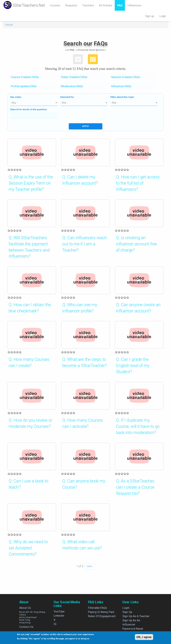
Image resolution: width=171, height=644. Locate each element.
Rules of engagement (102, 616)
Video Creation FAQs (74, 77)
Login (163, 16)
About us (25, 608)
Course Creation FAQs (25, 77)
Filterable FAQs (98, 608)
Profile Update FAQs (24, 86)
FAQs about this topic (122, 97)
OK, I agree (144, 637)
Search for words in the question (28, 109)
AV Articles (106, 5)
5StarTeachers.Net (29, 5)
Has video (16, 97)
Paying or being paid (101, 612)
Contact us (26, 627)
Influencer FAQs (121, 86)
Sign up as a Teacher (136, 616)
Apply (86, 126)
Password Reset (133, 629)
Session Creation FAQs (126, 77)
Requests (71, 5)
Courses (55, 5)
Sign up (150, 16)
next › (90, 566)
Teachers (88, 5)
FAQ (120, 5)
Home (9, 25)
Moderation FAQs (72, 86)
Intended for (67, 97)
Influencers (134, 5)
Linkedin (59, 616)
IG (55, 624)
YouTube (59, 611)
